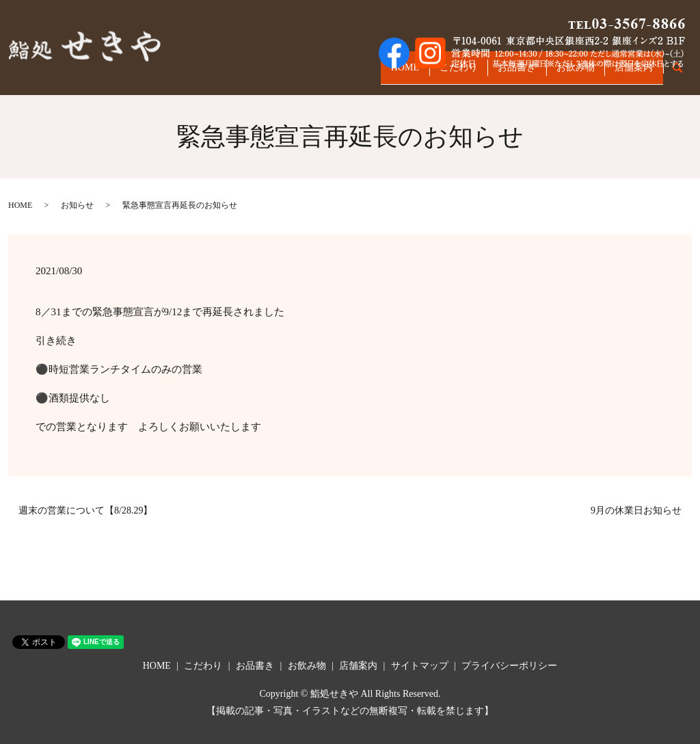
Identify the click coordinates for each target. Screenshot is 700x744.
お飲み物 (563, 74)
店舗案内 (630, 74)
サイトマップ (420, 666)
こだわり (429, 74)
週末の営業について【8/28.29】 (85, 510)
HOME (367, 74)
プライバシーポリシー (509, 666)
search (685, 74)
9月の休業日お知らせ (636, 510)
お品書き (496, 74)
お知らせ (77, 205)
